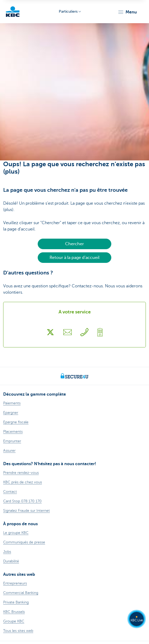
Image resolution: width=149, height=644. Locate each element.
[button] (127, 12)
